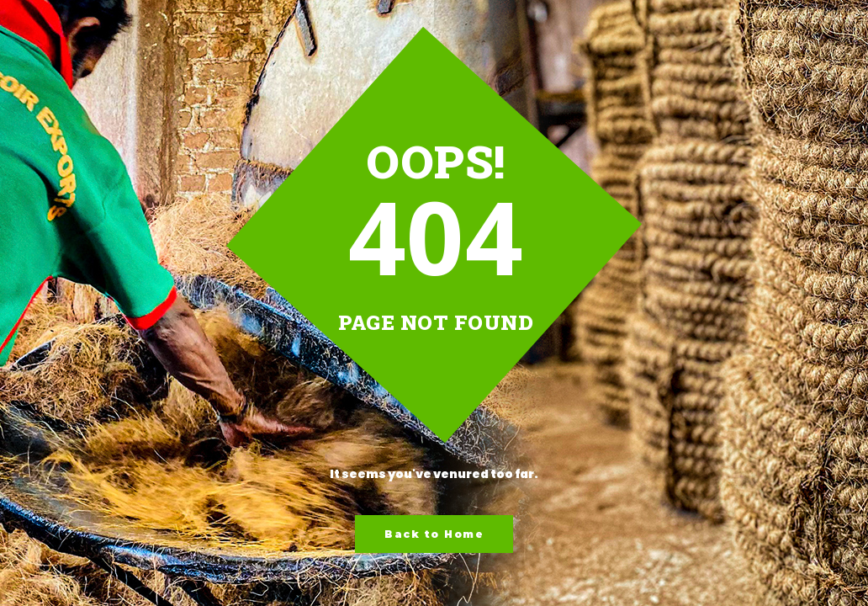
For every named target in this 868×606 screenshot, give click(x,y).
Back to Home (434, 534)
